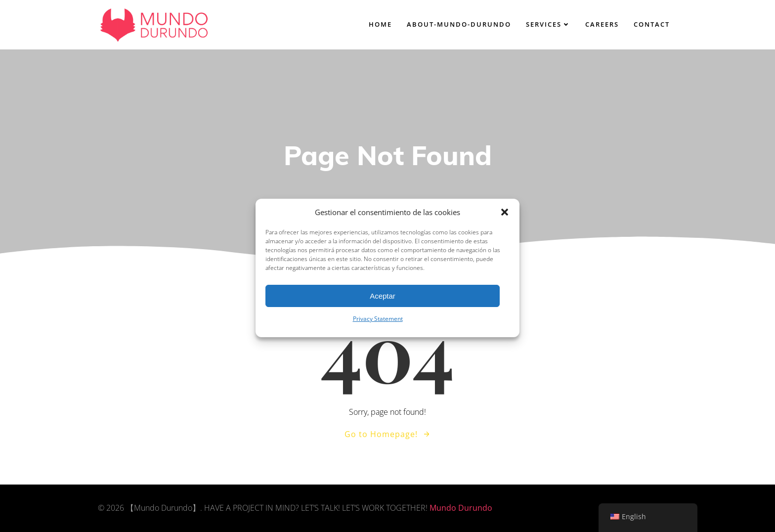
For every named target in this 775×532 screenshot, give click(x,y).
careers (602, 24)
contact (652, 24)
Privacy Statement (378, 325)
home (380, 24)
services (548, 24)
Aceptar (383, 302)
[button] (505, 219)
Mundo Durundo (461, 508)
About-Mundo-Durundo (459, 24)
